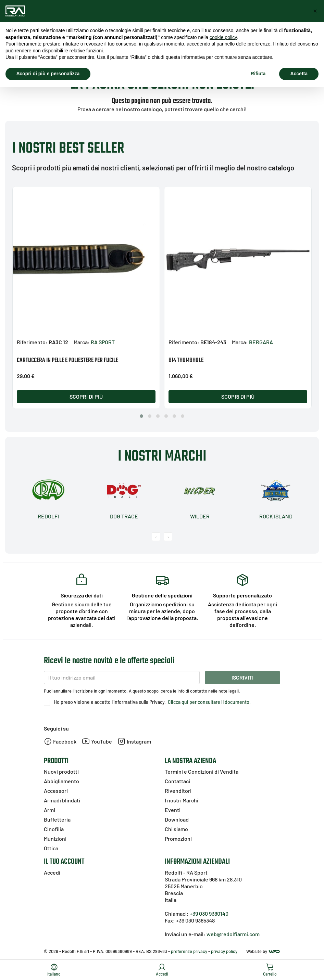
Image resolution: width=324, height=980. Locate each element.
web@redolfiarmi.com (233, 934)
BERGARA (261, 342)
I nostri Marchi (182, 800)
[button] (141, 416)
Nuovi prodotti (61, 771)
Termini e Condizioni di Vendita (202, 771)
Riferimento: (32, 342)
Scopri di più (86, 396)
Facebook (60, 741)
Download (177, 819)
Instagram (134, 741)
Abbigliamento (61, 781)
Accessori (56, 791)
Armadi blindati (62, 800)
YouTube (97, 741)
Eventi (173, 810)
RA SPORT (103, 342)
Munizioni (55, 839)
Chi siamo (176, 829)
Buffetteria (57, 819)
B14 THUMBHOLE (186, 360)
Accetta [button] (299, 74)
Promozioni (178, 839)
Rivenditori (178, 791)
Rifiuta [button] (258, 74)
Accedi (52, 872)
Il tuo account (64, 862)
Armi (49, 810)
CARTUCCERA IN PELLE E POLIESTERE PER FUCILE (67, 360)
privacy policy (224, 951)
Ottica (51, 848)
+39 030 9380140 (209, 913)
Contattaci (177, 781)
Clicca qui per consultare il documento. (209, 702)
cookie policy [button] (223, 37)
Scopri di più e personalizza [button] (48, 74)
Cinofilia (54, 829)
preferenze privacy (189, 951)
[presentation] (156, 537)
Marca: (82, 342)
